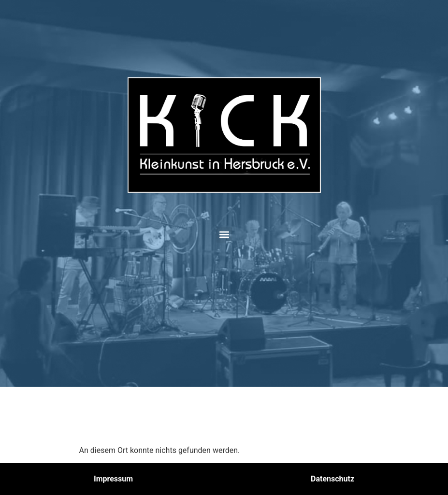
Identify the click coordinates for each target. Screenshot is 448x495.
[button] (224, 235)
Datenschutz (332, 479)
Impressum (113, 479)
